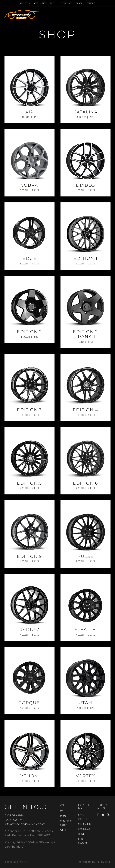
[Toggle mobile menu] (109, 14)
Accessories (85, 824)
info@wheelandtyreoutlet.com (25, 824)
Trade (81, 834)
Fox (62, 812)
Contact (83, 843)
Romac (63, 816)
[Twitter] (108, 814)
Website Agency (87, 862)
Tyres (63, 830)
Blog (81, 839)
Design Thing (104, 862)
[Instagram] (103, 814)
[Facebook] (98, 814)
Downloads (84, 829)
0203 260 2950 (14, 816)
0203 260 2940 (14, 820)
